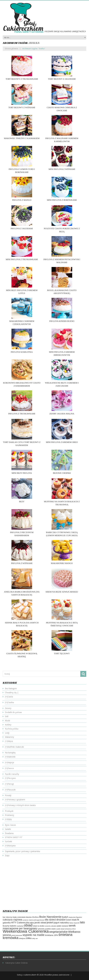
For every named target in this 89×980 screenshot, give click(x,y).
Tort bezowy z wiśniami (22, 108)
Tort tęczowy (62, 654)
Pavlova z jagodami (22, 229)
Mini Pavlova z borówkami (62, 200)
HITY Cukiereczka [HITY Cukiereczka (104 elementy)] (20, 923)
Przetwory (10, 815)
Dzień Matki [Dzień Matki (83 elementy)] (71, 920)
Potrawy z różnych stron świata (21, 805)
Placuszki (12, 790)
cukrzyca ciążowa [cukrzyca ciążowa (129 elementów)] (12, 920)
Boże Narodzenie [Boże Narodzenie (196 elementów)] (50, 917)
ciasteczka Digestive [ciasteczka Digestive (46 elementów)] (75, 917)
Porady (8, 795)
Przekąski (9, 811)
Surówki (8, 841)
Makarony (9, 737)
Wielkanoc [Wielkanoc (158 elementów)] (74, 932)
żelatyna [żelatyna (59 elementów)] (22, 938)
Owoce (11, 768)
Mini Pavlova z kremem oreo (62, 442)
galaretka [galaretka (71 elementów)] (7, 923)
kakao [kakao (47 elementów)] (71, 923)
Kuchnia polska (12, 729)
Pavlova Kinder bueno (62, 321)
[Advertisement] (26, 885)
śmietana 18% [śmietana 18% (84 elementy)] (51, 935)
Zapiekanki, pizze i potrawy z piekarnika (22, 851)
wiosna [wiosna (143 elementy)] (7, 935)
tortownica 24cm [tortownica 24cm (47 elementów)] (70, 929)
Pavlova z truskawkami (22, 414)
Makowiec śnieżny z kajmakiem (22, 138)
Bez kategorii (11, 688)
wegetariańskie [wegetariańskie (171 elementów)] (58, 932)
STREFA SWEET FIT (14, 837)
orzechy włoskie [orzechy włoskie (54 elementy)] (51, 926)
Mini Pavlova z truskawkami (22, 259)
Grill (7, 716)
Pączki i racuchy (12, 774)
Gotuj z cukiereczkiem (27, 975)
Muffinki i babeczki (16, 747)
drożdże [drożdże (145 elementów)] (61, 920)
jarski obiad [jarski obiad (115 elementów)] (40, 923)
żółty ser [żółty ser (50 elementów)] (35, 938)
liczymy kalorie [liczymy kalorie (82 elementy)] (9, 926)
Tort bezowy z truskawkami (22, 79)
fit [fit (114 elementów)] (78, 920)
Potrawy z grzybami (16, 799)
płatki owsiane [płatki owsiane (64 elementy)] (62, 926)
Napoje (11, 762)
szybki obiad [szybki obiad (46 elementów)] (60, 929)
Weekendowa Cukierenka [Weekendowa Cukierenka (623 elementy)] (26, 931)
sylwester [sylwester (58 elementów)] (41, 929)
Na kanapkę (10, 753)
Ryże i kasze (10, 825)
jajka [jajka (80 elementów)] (32, 923)
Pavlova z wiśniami (22, 563)
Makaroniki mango (62, 563)
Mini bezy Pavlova (22, 473)
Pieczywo (12, 778)
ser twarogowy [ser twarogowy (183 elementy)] (28, 928)
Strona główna (11, 48)
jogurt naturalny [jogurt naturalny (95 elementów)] (61, 923)
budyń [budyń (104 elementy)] (65, 917)
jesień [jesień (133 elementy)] (50, 922)
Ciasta (10, 697)
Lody (7, 733)
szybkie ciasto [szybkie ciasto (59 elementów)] (50, 929)
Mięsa (10, 741)
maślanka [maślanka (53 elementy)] (20, 926)
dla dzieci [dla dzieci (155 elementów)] (50, 920)
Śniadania (9, 833)
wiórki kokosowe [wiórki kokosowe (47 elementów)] (17, 935)
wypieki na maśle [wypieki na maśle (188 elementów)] (33, 935)
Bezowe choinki (62, 473)
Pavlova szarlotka (22, 352)
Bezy (22, 502)
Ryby (10, 819)
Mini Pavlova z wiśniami (62, 169)
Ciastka (11, 702)
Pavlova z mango (22, 200)
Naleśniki (11, 757)
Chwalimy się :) (12, 693)
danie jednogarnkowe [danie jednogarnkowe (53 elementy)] (37, 920)
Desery (8, 708)
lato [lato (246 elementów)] (82, 922)
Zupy (7, 855)
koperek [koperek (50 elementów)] (77, 923)
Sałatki (8, 829)
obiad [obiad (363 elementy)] (28, 925)
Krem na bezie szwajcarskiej (62, 592)
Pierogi (11, 784)
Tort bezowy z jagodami (62, 79)
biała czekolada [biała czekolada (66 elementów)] (19, 917)
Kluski (8, 720)
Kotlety (8, 725)
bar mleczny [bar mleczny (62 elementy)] (8, 917)
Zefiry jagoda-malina (62, 414)
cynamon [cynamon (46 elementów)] (26, 920)
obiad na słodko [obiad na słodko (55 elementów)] (39, 926)
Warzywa (12, 846)
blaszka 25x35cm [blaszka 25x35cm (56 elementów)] (32, 917)
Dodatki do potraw (13, 712)
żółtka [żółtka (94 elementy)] (29, 938)
